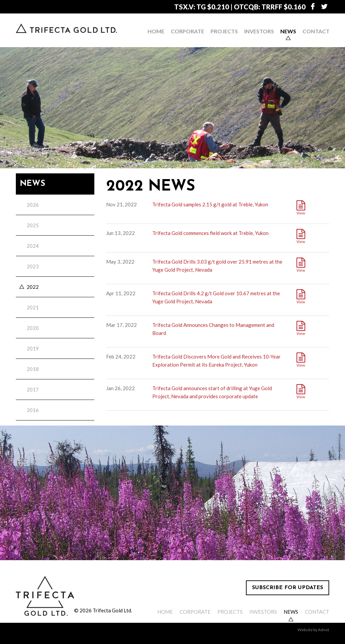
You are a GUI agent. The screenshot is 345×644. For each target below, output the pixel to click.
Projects (224, 31)
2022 (33, 287)
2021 (33, 307)
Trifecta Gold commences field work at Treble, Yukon (210, 233)
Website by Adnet (313, 630)
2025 (33, 225)
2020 (33, 328)
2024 (33, 246)
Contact (316, 31)
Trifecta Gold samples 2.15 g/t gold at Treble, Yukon (210, 204)
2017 (33, 389)
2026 (33, 205)
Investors (259, 31)
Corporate (187, 31)
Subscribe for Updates (288, 588)
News (288, 31)
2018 (33, 369)
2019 (33, 348)
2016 (33, 410)
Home (156, 31)
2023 (33, 266)
